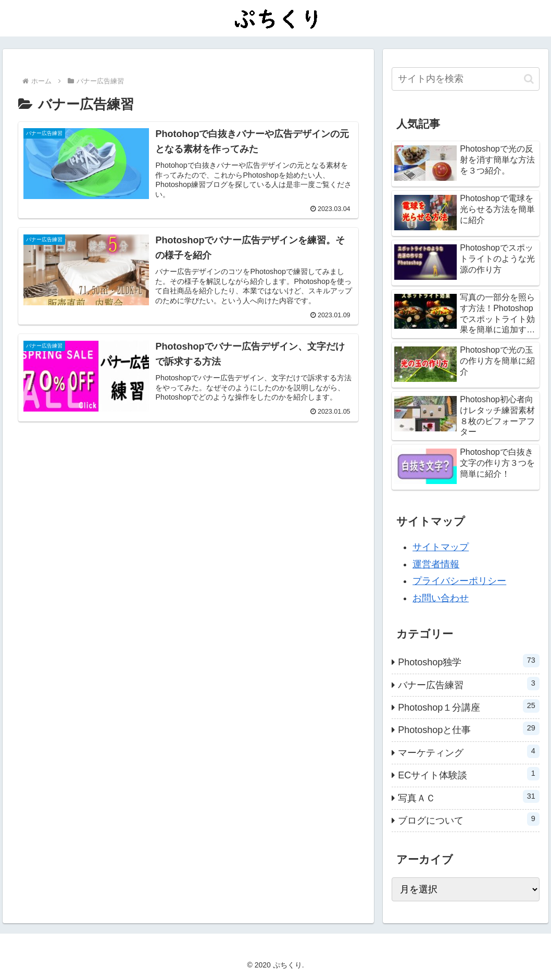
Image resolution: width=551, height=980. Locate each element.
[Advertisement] (188, 524)
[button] (529, 79)
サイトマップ (441, 547)
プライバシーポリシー (459, 581)
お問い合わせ (441, 598)
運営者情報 (436, 564)
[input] (466, 79)
